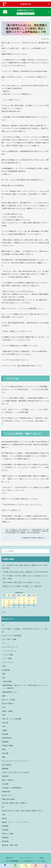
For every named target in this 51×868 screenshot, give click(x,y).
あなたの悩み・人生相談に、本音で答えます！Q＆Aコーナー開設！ (25, 630)
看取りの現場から (8, 780)
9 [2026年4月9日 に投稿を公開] (24, 600)
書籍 (4, 757)
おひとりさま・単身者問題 (11, 635)
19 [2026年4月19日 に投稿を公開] (4, 605)
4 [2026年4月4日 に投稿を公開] (34, 598)
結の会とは (9, 858)
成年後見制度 (7, 738)
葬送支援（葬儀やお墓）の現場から (15, 803)
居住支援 (5, 723)
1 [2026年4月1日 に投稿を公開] (19, 598)
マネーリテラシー (8, 662)
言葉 (4, 814)
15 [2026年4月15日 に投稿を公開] (19, 603)
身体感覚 (5, 830)
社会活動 (5, 784)
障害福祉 (5, 837)
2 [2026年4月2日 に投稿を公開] (24, 598)
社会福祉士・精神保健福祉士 (12, 788)
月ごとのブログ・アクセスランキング (15, 761)
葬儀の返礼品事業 (8, 799)
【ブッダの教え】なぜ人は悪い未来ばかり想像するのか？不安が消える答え (25, 567)
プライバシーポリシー (26, 858)
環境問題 (5, 769)
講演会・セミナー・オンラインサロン (15, 822)
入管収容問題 (7, 681)
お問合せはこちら (26, 12)
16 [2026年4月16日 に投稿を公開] (24, 603)
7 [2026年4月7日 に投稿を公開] (14, 600)
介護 (4, 666)
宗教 (4, 715)
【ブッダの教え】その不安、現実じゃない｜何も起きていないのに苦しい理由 (25, 577)
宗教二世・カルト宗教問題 (11, 719)
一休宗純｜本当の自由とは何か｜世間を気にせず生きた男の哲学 (25, 572)
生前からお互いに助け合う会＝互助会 (15, 772)
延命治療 (5, 734)
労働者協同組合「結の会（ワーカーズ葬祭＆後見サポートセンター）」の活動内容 (25, 687)
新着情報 (5, 742)
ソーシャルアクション (10, 651)
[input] (25, 551)
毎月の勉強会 (7, 765)
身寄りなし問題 (8, 834)
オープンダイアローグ (10, 647)
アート (4, 643)
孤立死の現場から (8, 703)
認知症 (4, 818)
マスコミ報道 (7, 658)
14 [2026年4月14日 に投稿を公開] (14, 603)
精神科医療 (6, 791)
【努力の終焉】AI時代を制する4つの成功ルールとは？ (22, 582)
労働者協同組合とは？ (10, 692)
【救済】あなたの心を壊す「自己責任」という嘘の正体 (22, 586)
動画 (4, 696)
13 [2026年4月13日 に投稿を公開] (9, 603)
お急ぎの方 (26, 4)
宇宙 (4, 707)
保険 (4, 674)
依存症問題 (6, 670)
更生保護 (5, 753)
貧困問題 (5, 826)
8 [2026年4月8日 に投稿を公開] (19, 600)
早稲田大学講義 (8, 746)
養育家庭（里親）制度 (10, 845)
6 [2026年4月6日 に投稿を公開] (9, 600)
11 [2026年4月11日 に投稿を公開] (34, 600)
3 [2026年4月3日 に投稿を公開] (29, 598)
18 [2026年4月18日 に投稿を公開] (34, 603)
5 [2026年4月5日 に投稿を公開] (4, 600)
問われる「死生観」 (9, 700)
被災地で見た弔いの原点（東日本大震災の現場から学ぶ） (23, 811)
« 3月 (3, 612)
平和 (4, 726)
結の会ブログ (7, 795)
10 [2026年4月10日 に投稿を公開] (29, 600)
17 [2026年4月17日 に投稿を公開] (29, 603)
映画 (4, 749)
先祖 (4, 678)
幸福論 (4, 730)
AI (3, 625)
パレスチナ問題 (8, 655)
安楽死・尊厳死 (8, 711)
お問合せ (42, 858)
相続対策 (5, 776)
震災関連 (5, 841)
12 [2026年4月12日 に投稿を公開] (4, 603)
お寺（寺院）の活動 (9, 639)
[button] (48, 551)
